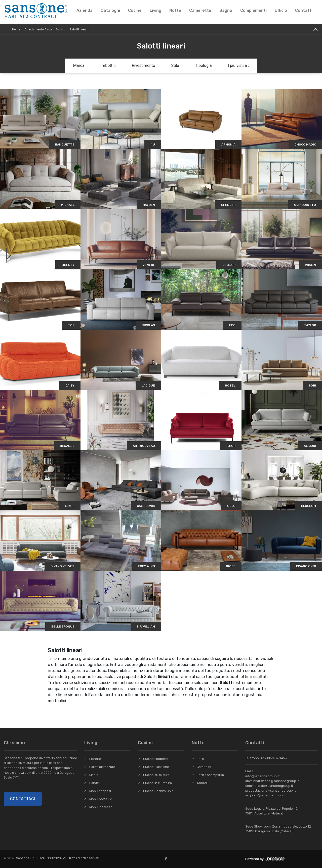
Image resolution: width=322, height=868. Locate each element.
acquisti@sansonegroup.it (265, 795)
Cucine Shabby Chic (158, 791)
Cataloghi (110, 10)
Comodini (204, 767)
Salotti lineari (79, 29)
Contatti (304, 10)
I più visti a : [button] (238, 65)
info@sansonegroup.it (262, 776)
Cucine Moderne (156, 759)
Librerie (95, 759)
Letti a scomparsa (210, 775)
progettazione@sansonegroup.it (270, 790)
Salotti (61, 29)
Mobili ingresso (101, 807)
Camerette (200, 10)
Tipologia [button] (204, 65)
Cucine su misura (156, 775)
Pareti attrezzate (102, 767)
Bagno (226, 10)
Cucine (135, 10)
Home (16, 29)
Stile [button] (175, 65)
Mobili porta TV (100, 799)
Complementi (253, 10)
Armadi (202, 783)
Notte (175, 10)
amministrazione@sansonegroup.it (272, 781)
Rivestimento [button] (144, 65)
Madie (94, 775)
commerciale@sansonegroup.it (269, 786)
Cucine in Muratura (157, 783)
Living (155, 10)
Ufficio (281, 10)
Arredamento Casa (38, 29)
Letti (200, 759)
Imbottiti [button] (108, 65)
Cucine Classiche (156, 767)
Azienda (85, 10)
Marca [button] (79, 65)
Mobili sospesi (100, 791)
